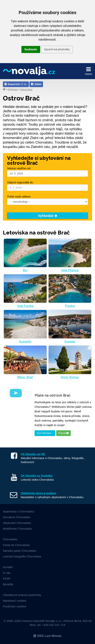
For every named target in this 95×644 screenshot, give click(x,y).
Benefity (8, 584)
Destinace (13, 89)
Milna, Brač (25, 377)
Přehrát (64, 433)
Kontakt (8, 567)
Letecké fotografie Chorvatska (22, 556)
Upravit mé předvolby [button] (57, 49)
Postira (70, 306)
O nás (7, 573)
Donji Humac (70, 377)
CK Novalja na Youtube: (37, 476)
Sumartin (25, 341)
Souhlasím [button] (31, 49)
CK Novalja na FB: (33, 454)
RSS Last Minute (47, 636)
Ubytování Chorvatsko (17, 523)
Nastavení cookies (15, 601)
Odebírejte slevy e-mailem (38, 493)
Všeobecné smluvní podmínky (22, 595)
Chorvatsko (10, 539)
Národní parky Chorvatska (19, 551)
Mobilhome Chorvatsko (17, 529)
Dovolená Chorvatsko (17, 517)
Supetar (70, 341)
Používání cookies (15, 606)
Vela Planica (70, 270)
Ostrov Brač (26, 89)
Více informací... (45, 433)
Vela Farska (25, 306)
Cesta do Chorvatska (16, 545)
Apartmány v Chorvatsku (19, 511)
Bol (25, 270)
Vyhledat (47, 216)
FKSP (7, 579)
